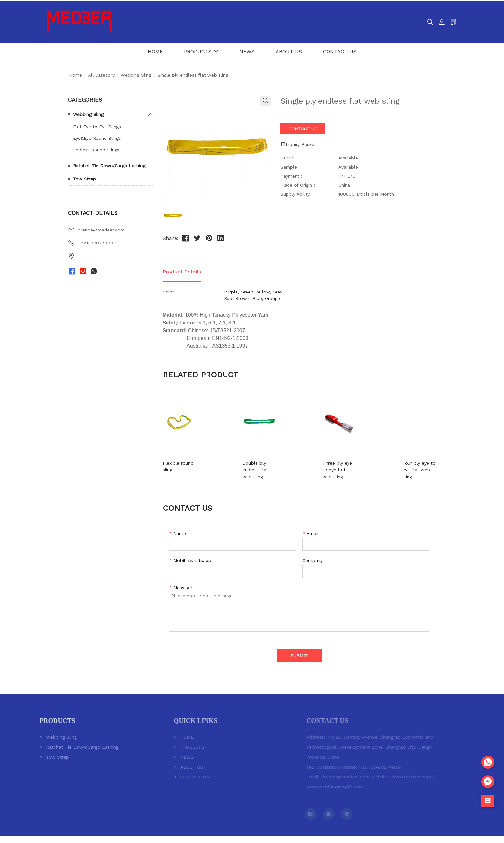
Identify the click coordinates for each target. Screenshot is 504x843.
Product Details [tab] (182, 270)
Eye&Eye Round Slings (97, 137)
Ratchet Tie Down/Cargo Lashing (109, 164)
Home (76, 74)
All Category (101, 74)
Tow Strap (84, 178)
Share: (171, 237)
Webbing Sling (136, 74)
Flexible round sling (184, 462)
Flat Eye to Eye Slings (97, 125)
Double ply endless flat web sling (264, 465)
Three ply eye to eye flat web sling (330, 465)
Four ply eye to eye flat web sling (404, 465)
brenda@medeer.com (101, 229)
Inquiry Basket (298, 143)
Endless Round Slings (96, 149)
